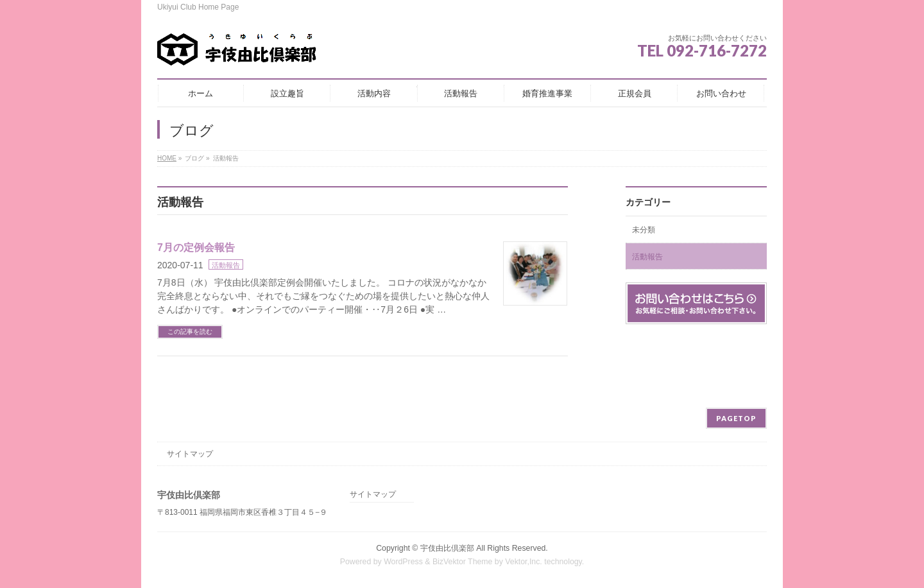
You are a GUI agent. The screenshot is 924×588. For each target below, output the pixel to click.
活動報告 (226, 265)
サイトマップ (190, 454)
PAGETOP (736, 418)
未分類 (644, 230)
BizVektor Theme (463, 562)
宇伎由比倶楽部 (447, 548)
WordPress (403, 562)
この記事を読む (190, 332)
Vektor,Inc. (524, 562)
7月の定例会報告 (196, 247)
